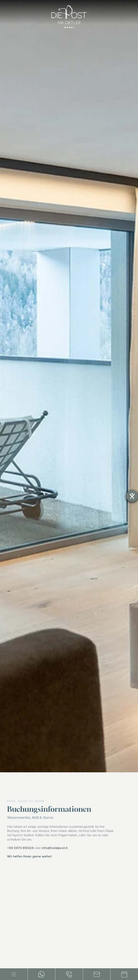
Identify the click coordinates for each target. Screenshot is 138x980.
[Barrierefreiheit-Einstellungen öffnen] (132, 496)
